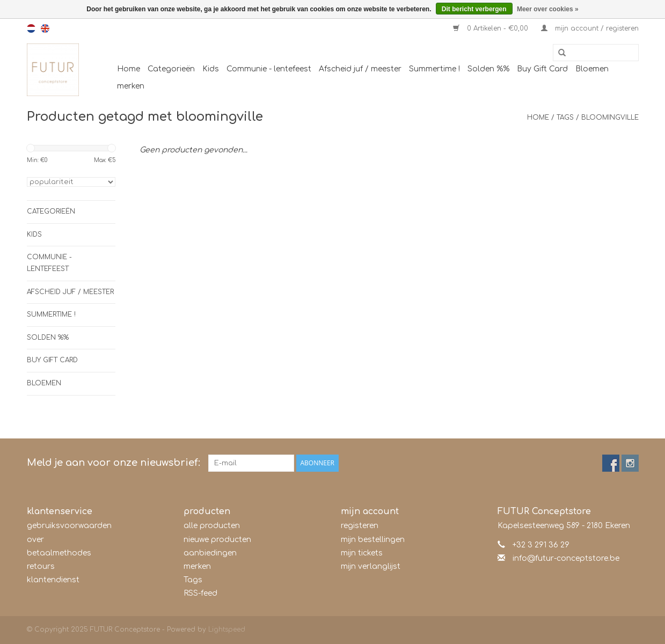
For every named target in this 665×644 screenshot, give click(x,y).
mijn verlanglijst (371, 566)
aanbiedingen (210, 553)
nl (31, 28)
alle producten (212, 526)
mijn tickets (362, 553)
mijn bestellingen (373, 540)
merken (131, 86)
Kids (211, 69)
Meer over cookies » (548, 9)
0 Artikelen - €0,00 (492, 28)
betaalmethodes (59, 553)
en (45, 28)
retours (41, 566)
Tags (565, 118)
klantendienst (53, 580)
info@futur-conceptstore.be (566, 558)
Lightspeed (227, 630)
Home (129, 69)
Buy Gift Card (542, 69)
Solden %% (488, 69)
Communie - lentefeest (269, 69)
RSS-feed (200, 593)
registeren (360, 526)
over (35, 540)
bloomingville (610, 118)
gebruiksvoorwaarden (69, 526)
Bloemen (592, 69)
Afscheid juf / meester (360, 69)
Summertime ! (434, 69)
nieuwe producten (217, 540)
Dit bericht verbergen (474, 9)
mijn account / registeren (590, 28)
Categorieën (171, 69)
